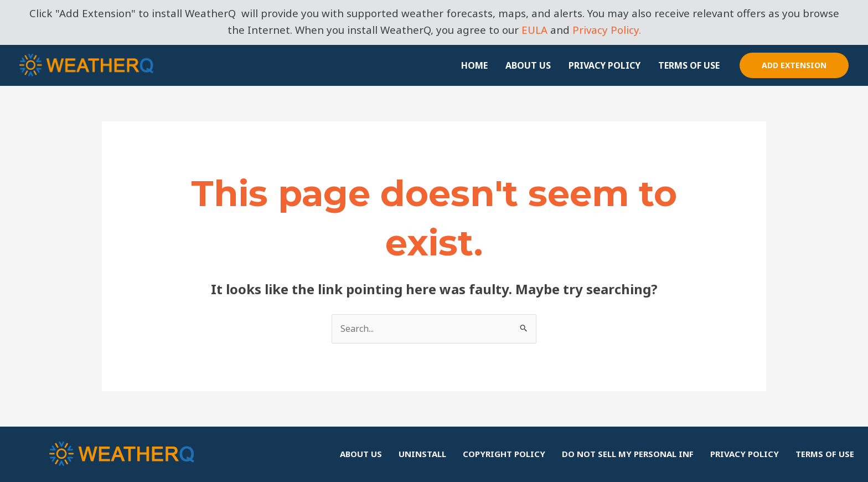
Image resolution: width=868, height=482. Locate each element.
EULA (534, 30)
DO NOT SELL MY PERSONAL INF (628, 454)
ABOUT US (528, 65)
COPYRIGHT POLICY (504, 454)
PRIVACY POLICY (604, 65)
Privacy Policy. (607, 30)
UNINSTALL (422, 454)
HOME (474, 65)
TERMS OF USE (689, 65)
